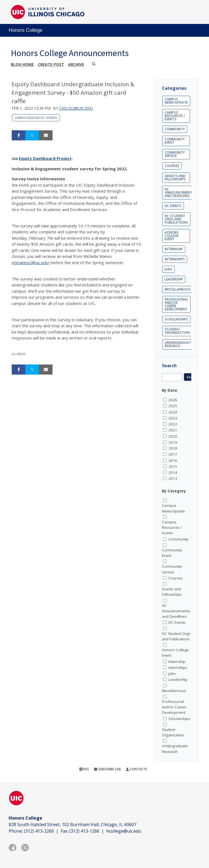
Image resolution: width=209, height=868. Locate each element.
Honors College (26, 30)
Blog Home (22, 64)
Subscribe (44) (107, 769)
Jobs (168, 269)
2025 (173, 406)
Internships (175, 259)
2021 (173, 430)
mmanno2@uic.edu (31, 262)
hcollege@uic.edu (124, 831)
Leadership (174, 279)
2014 (173, 472)
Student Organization (177, 331)
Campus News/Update (176, 101)
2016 (173, 461)
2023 (173, 418)
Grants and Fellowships (175, 177)
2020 (173, 436)
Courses (172, 166)
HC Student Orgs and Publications (176, 219)
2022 (173, 424)
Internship (174, 249)
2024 (173, 412)
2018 (173, 448)
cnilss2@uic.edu (76, 108)
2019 (173, 442)
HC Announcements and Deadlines (179, 192)
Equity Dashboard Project (45, 158)
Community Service (175, 154)
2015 (173, 467)
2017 (173, 454)
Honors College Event (172, 236)
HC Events (173, 206)
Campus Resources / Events (36, 118)
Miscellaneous (178, 289)
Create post (51, 64)
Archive (76, 64)
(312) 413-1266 (84, 831)
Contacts (137, 769)
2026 (173, 400)
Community (175, 129)
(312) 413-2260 (39, 831)
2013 (173, 478)
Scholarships (176, 319)
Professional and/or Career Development (176, 304)
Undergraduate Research (179, 344)
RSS (84, 769)
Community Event (175, 141)
